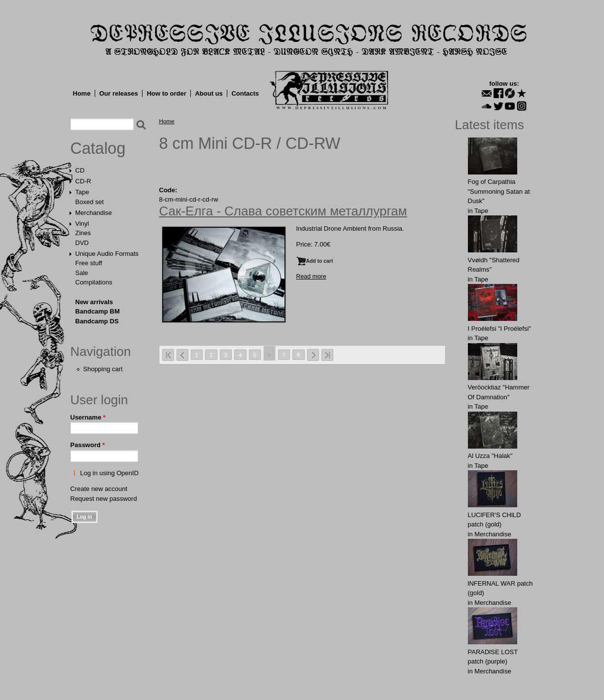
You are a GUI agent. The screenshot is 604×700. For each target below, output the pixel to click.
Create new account (99, 489)
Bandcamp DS (97, 321)
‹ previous (182, 355)
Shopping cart (103, 369)
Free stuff (89, 263)
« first (168, 355)
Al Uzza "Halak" (490, 456)
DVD (82, 243)
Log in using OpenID (110, 473)
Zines (83, 233)
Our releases (119, 93)
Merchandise (94, 213)
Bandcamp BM (98, 311)
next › (313, 355)
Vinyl (82, 224)
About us (209, 93)
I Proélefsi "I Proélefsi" (499, 329)
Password (88, 445)
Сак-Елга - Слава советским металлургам (283, 211)
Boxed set (90, 202)
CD (80, 170)
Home (82, 93)
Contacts (245, 93)
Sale (82, 273)
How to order (167, 93)
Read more (311, 277)
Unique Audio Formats (107, 254)
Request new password (104, 499)
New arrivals (94, 302)
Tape (82, 192)
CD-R (84, 181)
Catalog (98, 148)
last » (327, 355)
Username (88, 417)
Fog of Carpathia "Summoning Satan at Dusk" (499, 191)
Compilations (94, 282)
